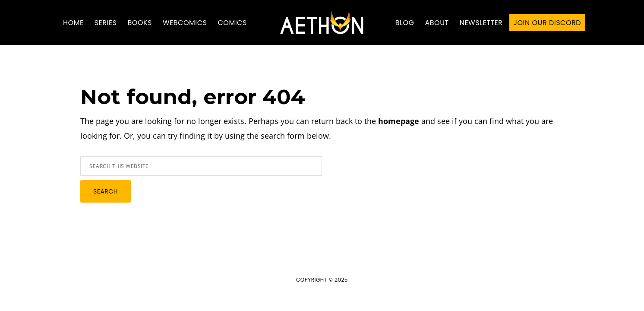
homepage (399, 121)
